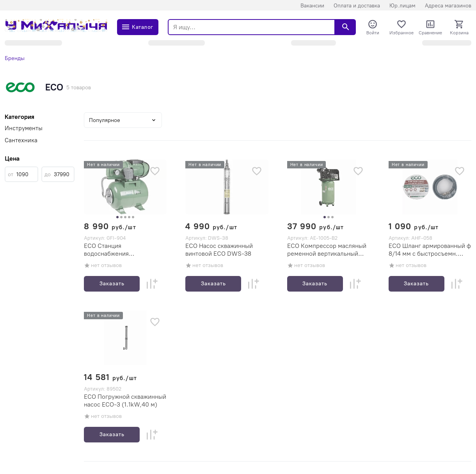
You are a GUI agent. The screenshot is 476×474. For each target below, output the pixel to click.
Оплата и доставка (357, 6)
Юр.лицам (402, 6)
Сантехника (21, 140)
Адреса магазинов (448, 6)
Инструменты (24, 128)
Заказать (112, 284)
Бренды (15, 58)
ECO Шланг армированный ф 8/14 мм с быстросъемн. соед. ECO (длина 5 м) (430, 250)
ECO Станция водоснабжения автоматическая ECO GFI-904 (120, 250)
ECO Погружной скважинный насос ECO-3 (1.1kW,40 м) (125, 401)
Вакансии (312, 6)
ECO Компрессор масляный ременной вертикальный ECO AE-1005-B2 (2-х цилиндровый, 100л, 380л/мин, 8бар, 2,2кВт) (327, 250)
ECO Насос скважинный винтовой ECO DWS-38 (219, 250)
